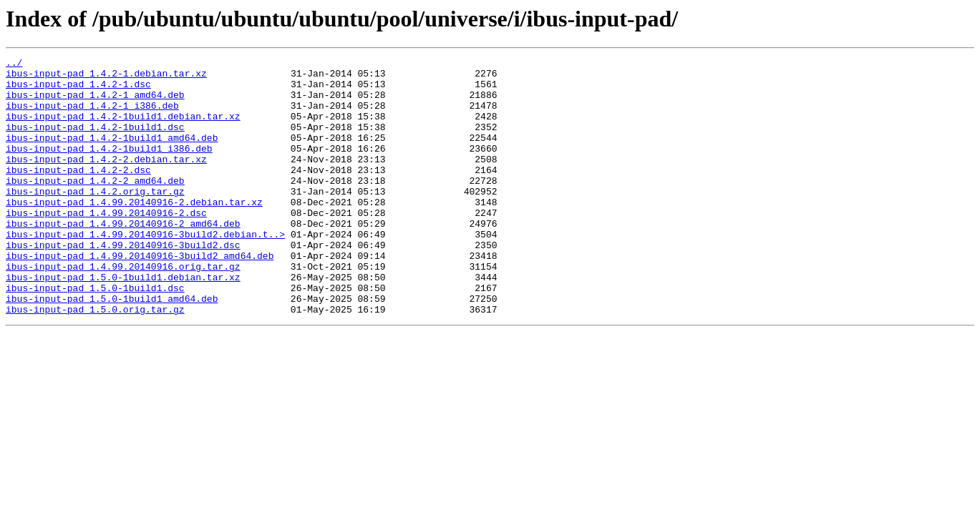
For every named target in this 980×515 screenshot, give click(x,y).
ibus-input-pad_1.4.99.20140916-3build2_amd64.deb (140, 296)
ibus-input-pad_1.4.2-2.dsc (78, 193)
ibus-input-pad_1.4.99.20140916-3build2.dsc (123, 283)
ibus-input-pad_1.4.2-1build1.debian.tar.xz (123, 129)
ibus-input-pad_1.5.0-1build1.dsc (95, 335)
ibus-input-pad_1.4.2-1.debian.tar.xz (106, 77)
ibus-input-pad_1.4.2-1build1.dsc (95, 142)
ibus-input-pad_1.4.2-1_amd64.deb (95, 103)
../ (14, 64)
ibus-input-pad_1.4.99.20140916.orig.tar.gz (123, 309)
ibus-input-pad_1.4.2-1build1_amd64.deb (112, 154)
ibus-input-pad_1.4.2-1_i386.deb (92, 116)
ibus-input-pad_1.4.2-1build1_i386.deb (109, 167)
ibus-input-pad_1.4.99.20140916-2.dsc (106, 245)
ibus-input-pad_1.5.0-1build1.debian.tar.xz (123, 322)
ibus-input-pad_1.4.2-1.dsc (78, 90)
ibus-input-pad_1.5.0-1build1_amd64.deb (112, 348)
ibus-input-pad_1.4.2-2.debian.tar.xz (106, 180)
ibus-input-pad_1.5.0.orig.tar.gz (95, 360)
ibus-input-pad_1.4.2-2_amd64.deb (95, 206)
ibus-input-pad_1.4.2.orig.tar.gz (95, 219)
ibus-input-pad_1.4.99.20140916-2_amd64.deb (123, 257)
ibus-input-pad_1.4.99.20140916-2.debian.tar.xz (134, 232)
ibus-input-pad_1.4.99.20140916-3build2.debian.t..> (145, 270)
